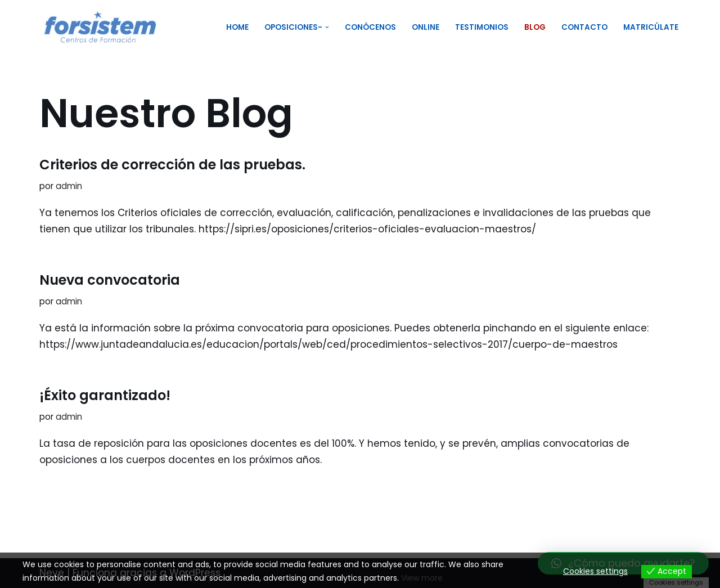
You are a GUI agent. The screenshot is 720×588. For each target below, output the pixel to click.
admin (69, 186)
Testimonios (482, 27)
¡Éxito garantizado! (105, 395)
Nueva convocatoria (110, 280)
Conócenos (370, 27)
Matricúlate (651, 27)
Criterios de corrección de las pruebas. (172, 165)
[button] (327, 27)
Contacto (584, 27)
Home (237, 27)
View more (422, 578)
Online (426, 27)
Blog (535, 27)
